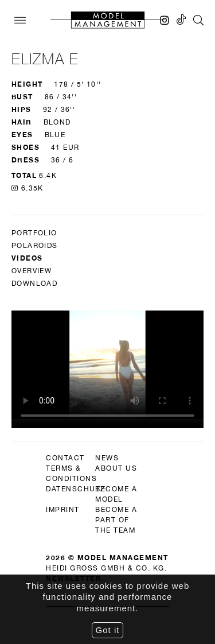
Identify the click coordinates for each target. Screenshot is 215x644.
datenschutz (76, 489)
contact (65, 458)
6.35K (28, 188)
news (107, 458)
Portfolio (34, 233)
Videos (27, 258)
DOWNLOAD (34, 284)
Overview (32, 271)
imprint (63, 510)
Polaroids (35, 246)
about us (116, 468)
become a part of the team (116, 520)
